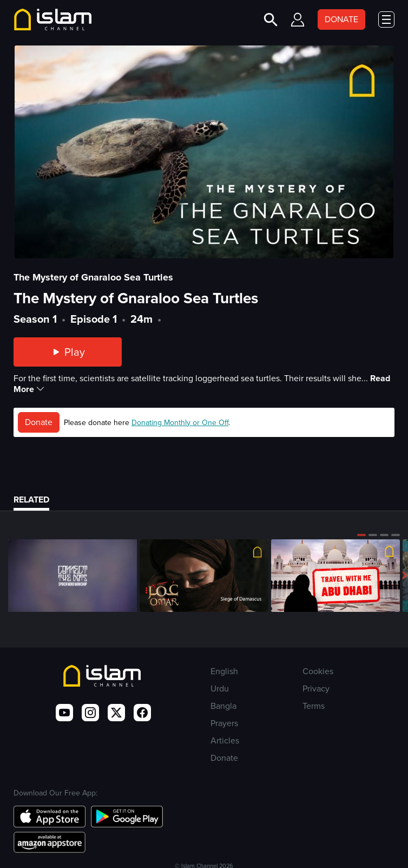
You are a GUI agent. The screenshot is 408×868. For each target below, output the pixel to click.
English (224, 671)
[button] (361, 535)
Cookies (318, 671)
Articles (225, 740)
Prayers (224, 723)
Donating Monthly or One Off (180, 423)
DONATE (341, 19)
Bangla (223, 706)
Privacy (316, 688)
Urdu (220, 688)
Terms (314, 706)
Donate (39, 422)
